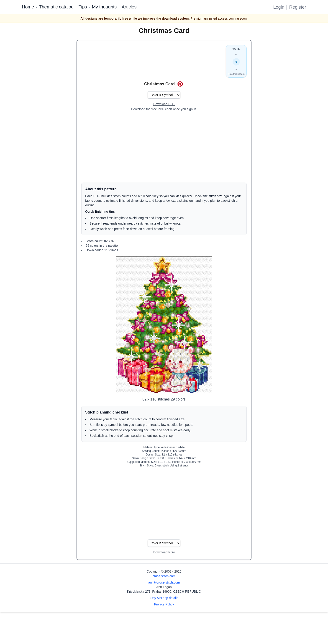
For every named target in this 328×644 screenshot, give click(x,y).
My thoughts (104, 7)
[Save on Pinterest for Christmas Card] (180, 84)
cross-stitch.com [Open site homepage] (164, 576)
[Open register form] (164, 104)
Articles (129, 7)
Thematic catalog (56, 7)
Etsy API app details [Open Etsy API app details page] (164, 598)
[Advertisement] (164, 147)
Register (298, 7)
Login (279, 7)
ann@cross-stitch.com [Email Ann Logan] (164, 582)
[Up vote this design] (236, 55)
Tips (83, 7)
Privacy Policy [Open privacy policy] (164, 604)
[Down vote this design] (236, 69)
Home (28, 7)
